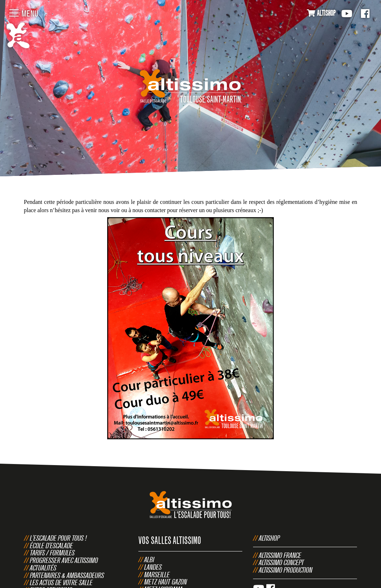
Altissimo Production (285, 570)
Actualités (43, 568)
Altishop (269, 538)
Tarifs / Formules (52, 553)
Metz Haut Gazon (165, 582)
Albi (149, 560)
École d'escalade (51, 546)
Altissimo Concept (281, 562)
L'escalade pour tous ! (58, 538)
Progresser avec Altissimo (64, 560)
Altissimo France (280, 555)
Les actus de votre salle (61, 582)
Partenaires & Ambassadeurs (67, 575)
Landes (153, 567)
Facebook (365, 14)
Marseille (157, 575)
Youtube (347, 14)
